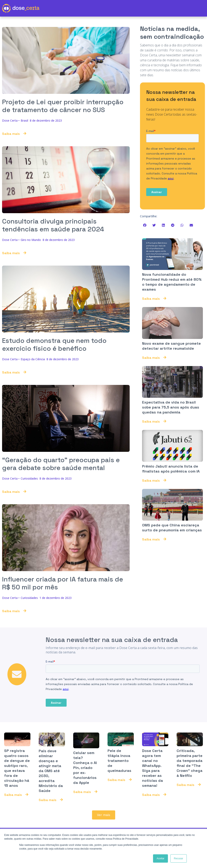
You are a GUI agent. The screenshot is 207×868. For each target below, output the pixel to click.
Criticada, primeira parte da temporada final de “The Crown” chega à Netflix (190, 763)
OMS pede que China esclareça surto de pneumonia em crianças (172, 528)
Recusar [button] (179, 858)
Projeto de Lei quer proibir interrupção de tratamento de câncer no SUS (63, 106)
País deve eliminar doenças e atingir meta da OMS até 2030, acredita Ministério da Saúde (51, 771)
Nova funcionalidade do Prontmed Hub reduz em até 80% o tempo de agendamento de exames (172, 282)
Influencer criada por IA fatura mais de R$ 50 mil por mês (63, 583)
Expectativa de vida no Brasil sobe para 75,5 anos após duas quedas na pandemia (171, 407)
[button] (145, 225)
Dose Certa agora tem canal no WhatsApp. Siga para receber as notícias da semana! (153, 768)
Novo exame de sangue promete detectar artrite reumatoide (171, 346)
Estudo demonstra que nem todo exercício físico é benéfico (54, 345)
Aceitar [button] (160, 858)
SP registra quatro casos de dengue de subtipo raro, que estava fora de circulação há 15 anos (17, 768)
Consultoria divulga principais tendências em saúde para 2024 (53, 225)
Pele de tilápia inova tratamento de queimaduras (119, 761)
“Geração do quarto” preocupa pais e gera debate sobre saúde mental (61, 464)
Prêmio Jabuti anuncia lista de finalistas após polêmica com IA (171, 469)
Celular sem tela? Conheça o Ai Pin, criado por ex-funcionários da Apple (85, 768)
